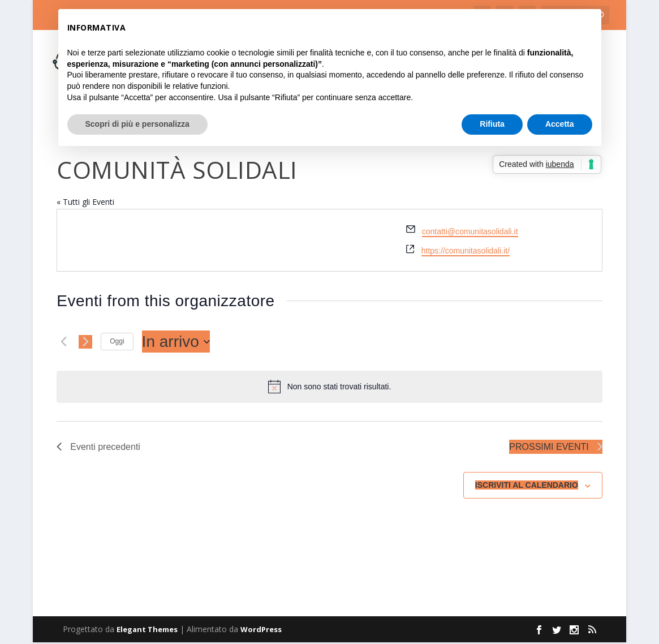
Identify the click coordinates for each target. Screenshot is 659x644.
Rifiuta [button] (492, 124)
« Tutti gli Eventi (85, 203)
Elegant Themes (147, 631)
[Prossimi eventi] (85, 343)
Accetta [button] (560, 124)
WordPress (261, 631)
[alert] (329, 388)
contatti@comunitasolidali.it (470, 233)
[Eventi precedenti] (63, 343)
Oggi (117, 342)
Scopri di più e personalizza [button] (137, 124)
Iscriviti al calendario (527, 487)
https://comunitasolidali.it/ (466, 252)
